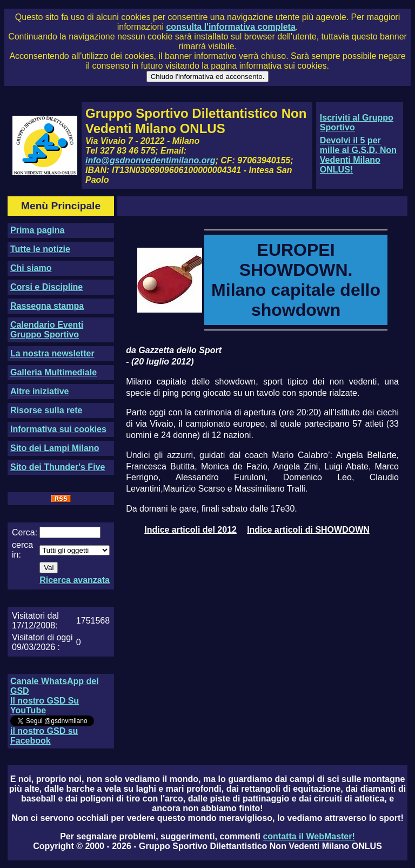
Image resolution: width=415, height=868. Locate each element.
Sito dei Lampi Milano (55, 448)
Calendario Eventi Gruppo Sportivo (47, 330)
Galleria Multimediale (53, 372)
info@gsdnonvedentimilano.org (150, 160)
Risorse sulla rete (46, 410)
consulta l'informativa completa (230, 27)
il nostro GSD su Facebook (44, 736)
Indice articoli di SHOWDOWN (308, 530)
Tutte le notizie (40, 249)
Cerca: (25, 532)
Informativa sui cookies (58, 429)
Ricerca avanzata (75, 580)
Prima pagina (37, 230)
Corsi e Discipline (46, 287)
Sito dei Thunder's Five (58, 467)
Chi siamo (31, 268)
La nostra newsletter (52, 353)
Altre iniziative (39, 391)
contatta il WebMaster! (309, 836)
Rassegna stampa (47, 306)
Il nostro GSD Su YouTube (45, 705)
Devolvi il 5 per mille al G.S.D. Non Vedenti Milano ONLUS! (358, 155)
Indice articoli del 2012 (190, 530)
